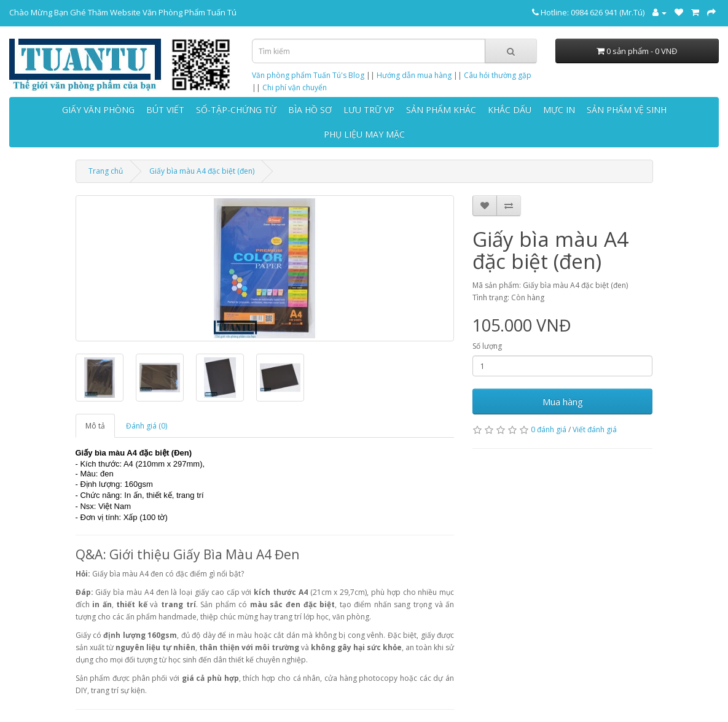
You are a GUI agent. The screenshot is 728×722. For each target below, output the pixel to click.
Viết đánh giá (595, 429)
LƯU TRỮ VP (369, 110)
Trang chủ (106, 171)
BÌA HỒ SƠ (310, 110)
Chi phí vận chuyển (295, 87)
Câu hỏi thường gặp (498, 75)
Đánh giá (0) (147, 426)
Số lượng (487, 346)
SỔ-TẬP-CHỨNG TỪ (236, 110)
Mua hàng (563, 402)
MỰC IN (559, 110)
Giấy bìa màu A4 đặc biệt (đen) (202, 171)
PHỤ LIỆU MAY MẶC (364, 134)
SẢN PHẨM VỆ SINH (627, 110)
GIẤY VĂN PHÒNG (98, 110)
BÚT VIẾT (165, 110)
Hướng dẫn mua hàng (414, 75)
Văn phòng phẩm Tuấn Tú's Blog (308, 75)
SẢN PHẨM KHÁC (441, 110)
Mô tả (95, 426)
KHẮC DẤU (510, 110)
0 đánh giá (549, 429)
